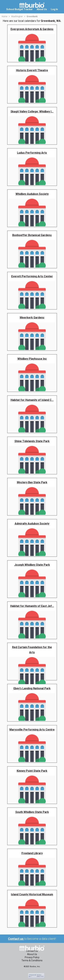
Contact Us (32, 951)
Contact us (16, 939)
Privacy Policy (32, 957)
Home (5, 16)
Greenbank (32, 16)
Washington (17, 16)
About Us (32, 954)
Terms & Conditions (32, 960)
